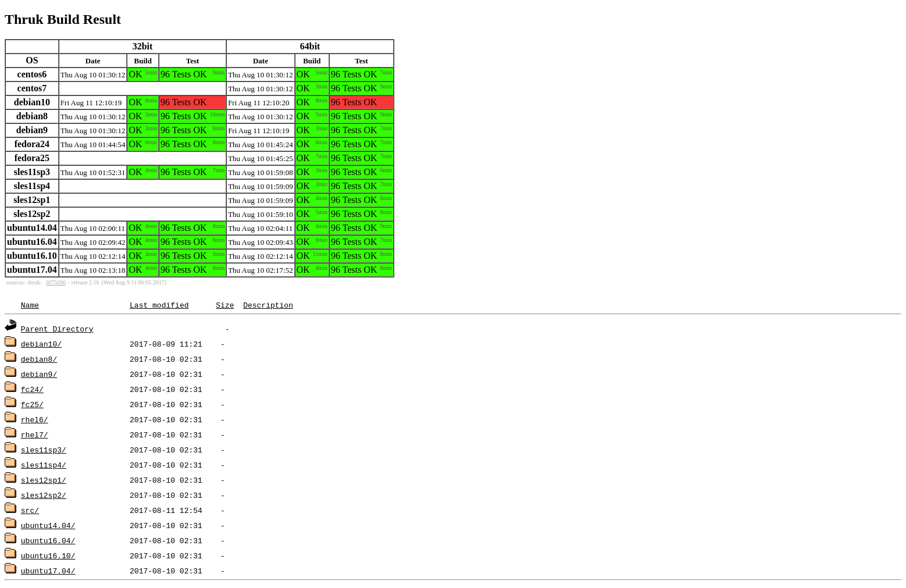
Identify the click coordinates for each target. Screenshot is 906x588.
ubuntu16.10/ (48, 555)
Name (30, 305)
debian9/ (39, 374)
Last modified (159, 305)
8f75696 (56, 282)
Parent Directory (57, 329)
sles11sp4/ (44, 465)
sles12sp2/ (44, 495)
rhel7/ (35, 434)
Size (225, 305)
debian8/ (39, 359)
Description (268, 305)
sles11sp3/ (44, 450)
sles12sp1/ (44, 480)
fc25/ (32, 404)
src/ (30, 510)
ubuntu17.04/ (48, 571)
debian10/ (41, 344)
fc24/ (32, 389)
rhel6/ (35, 419)
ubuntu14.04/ (48, 525)
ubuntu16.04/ (48, 540)
